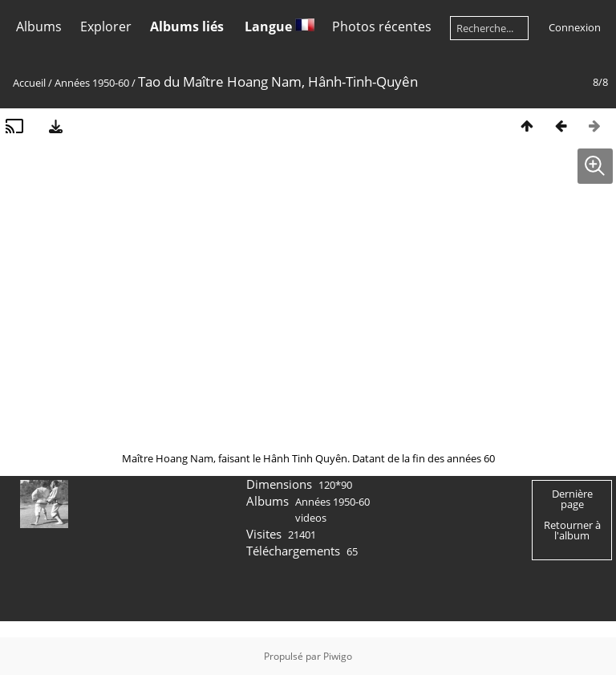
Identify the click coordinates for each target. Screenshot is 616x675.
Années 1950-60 (92, 83)
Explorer (106, 26)
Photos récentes (382, 26)
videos (311, 518)
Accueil (29, 83)
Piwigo (338, 656)
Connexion (575, 27)
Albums (39, 26)
